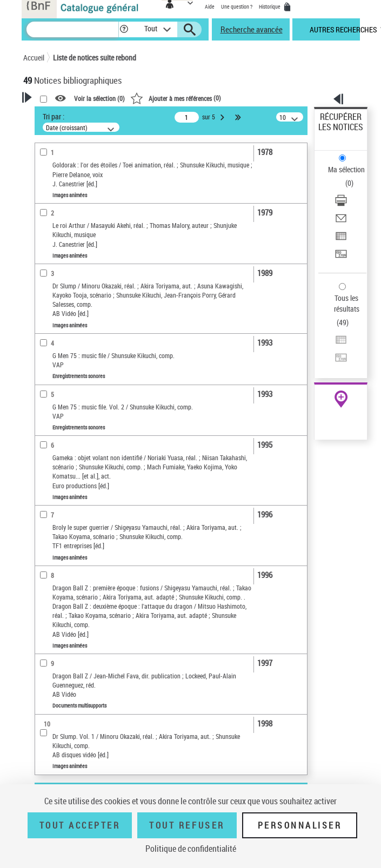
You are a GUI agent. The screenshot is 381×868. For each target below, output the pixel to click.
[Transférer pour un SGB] (341, 257)
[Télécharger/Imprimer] (341, 204)
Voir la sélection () (99, 99)
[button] (124, 29)
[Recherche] (72, 29)
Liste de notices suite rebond (95, 58)
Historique (270, 6)
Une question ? (237, 6)
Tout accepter (80, 825)
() (176, 98)
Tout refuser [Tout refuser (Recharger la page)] (187, 825)
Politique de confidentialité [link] (191, 849)
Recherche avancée (252, 29)
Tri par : (54, 116)
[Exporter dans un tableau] (341, 240)
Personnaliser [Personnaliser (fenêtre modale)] (300, 825)
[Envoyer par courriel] (341, 222)
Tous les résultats (347, 303)
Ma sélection (346, 169)
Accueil (34, 58)
